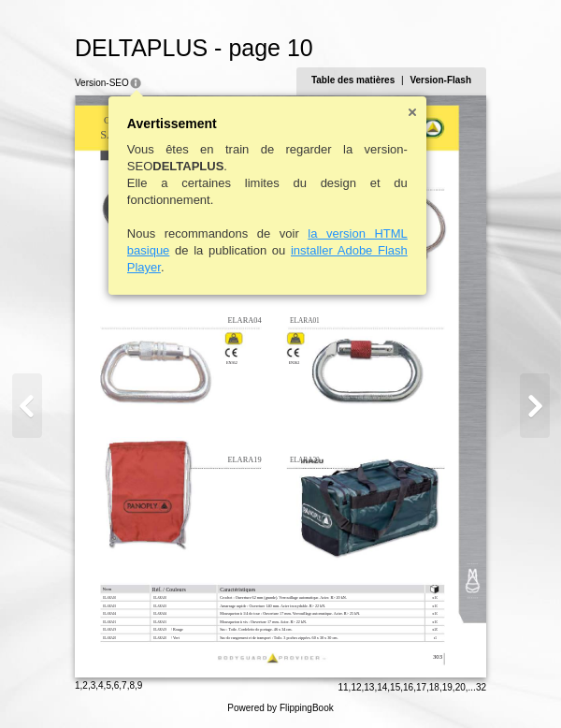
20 (460, 687)
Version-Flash (440, 80)
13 (369, 687)
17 (421, 687)
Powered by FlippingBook (280, 708)
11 (343, 687)
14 (382, 687)
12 (356, 687)
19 (447, 687)
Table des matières (353, 80)
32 (481, 687)
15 (395, 687)
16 (408, 687)
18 (434, 687)
